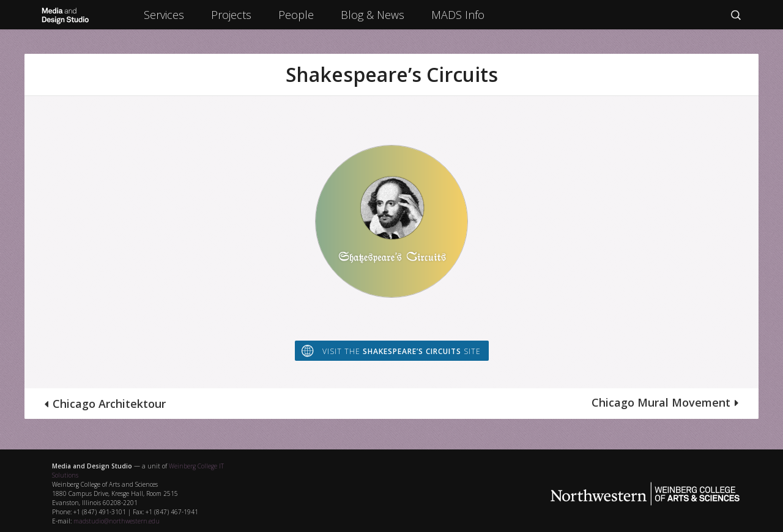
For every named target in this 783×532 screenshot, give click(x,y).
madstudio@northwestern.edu (117, 521)
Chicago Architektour (109, 404)
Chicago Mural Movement (661, 402)
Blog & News (373, 15)
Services (164, 15)
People (296, 15)
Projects (231, 15)
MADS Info (458, 15)
